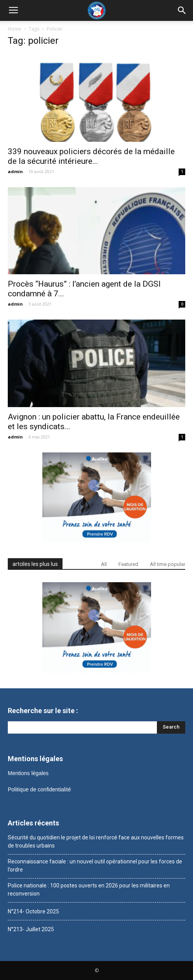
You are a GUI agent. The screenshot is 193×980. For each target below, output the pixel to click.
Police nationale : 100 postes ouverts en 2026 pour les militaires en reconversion (89, 890)
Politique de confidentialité (39, 789)
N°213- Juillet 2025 (31, 929)
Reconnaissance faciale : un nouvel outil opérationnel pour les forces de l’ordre (95, 866)
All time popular (168, 564)
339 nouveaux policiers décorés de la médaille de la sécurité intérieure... (91, 156)
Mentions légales (28, 773)
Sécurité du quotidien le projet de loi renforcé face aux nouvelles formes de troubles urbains (96, 842)
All (104, 564)
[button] (182, 10)
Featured (128, 564)
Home (15, 29)
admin (15, 171)
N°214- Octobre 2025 (33, 911)
